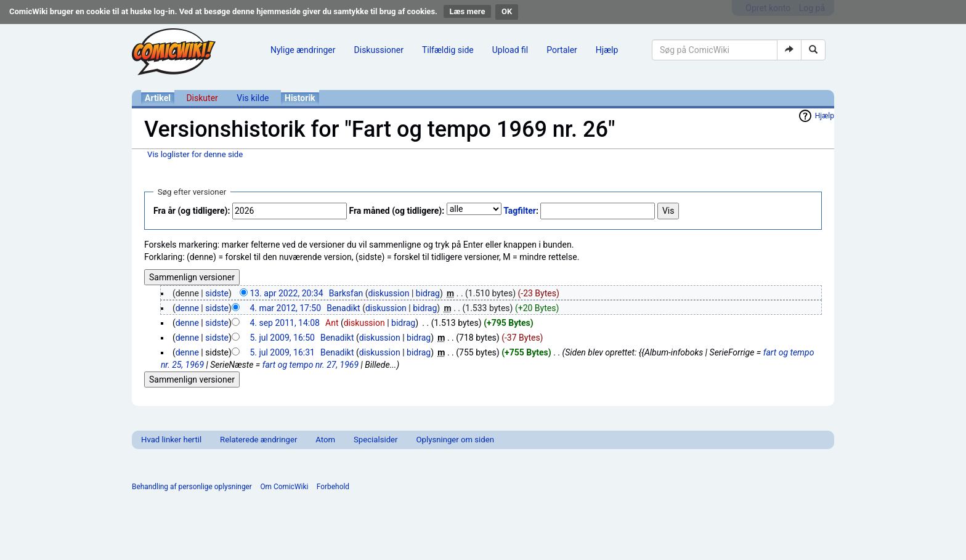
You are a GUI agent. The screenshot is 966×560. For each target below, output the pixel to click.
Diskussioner (379, 50)
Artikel (158, 98)
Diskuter (202, 98)
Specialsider (375, 440)
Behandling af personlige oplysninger (192, 487)
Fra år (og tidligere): (192, 211)
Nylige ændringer (303, 50)
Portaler (562, 50)
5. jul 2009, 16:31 (282, 352)
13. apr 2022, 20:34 (286, 293)
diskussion (389, 293)
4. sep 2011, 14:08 (285, 323)
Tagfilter (520, 211)
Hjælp (607, 50)
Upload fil (510, 50)
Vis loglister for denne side (195, 154)
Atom (325, 440)
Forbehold (333, 487)
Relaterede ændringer (258, 440)
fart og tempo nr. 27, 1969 (310, 365)
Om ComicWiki (284, 487)
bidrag (428, 293)
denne (187, 308)
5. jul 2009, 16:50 (282, 338)
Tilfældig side (448, 50)
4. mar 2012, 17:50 (285, 308)
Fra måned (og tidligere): (396, 211)
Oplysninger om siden (455, 440)
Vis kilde (253, 98)
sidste (217, 293)
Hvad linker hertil (171, 440)
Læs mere (468, 11)
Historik (300, 98)
